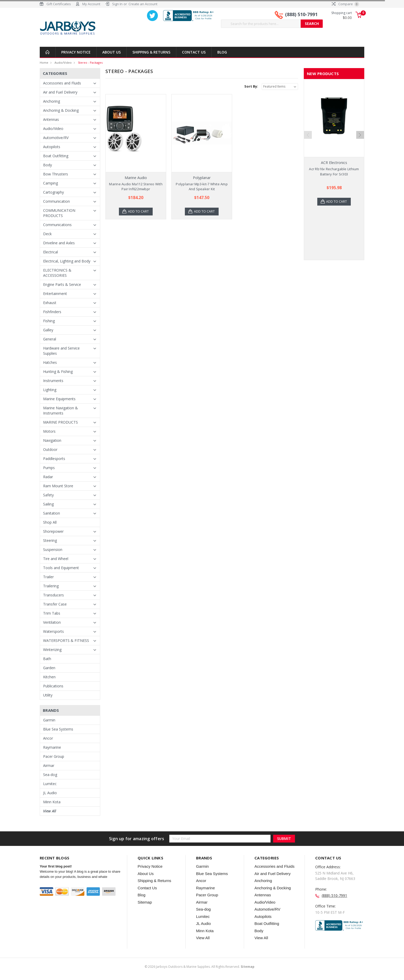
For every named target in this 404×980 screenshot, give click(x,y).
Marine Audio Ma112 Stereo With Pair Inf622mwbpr (136, 187)
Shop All (50, 522)
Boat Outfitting (56, 156)
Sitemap (145, 902)
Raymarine (52, 747)
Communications (57, 225)
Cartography (53, 192)
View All (50, 811)
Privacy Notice (76, 52)
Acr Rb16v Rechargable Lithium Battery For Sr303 (334, 172)
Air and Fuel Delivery (60, 92)
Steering (50, 540)
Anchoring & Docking (61, 110)
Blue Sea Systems (58, 729)
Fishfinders (52, 312)
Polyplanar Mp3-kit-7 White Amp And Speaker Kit (202, 187)
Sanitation (52, 513)
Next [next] (360, 135)
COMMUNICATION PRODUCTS (59, 213)
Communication (56, 201)
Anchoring (52, 101)
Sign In (117, 4)
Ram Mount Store (58, 486)
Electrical (50, 252)
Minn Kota (52, 802)
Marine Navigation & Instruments (60, 410)
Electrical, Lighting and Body (67, 261)
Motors (49, 431)
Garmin (49, 720)
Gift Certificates (59, 4)
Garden (49, 668)
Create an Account (143, 4)
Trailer (48, 577)
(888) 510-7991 (301, 15)
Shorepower (53, 531)
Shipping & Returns (151, 52)
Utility (48, 695)
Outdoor (50, 449)
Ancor (48, 738)
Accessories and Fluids (62, 83)
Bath (47, 659)
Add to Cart (139, 212)
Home (44, 63)
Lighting (50, 390)
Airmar (49, 765)
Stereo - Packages (90, 63)
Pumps (49, 468)
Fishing (49, 321)
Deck (47, 234)
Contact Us (194, 52)
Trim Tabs (52, 613)
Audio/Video (63, 63)
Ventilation (52, 622)
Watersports (53, 631)
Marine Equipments (59, 399)
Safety (48, 495)
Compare (345, 4)
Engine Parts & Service (62, 284)
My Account (91, 4)
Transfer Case (55, 604)
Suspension (53, 550)
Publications (53, 686)
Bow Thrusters (56, 174)
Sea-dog (50, 775)
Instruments (53, 381)
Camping (50, 183)
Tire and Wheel (56, 559)
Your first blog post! (56, 866)
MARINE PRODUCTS (60, 422)
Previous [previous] (308, 135)
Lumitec (50, 784)
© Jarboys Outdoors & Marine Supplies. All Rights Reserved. (200, 967)
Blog (222, 52)
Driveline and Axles (59, 243)
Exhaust (50, 303)
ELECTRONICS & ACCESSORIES (57, 273)
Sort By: (251, 86)
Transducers (53, 595)
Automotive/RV (56, 138)
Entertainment (55, 294)
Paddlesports (54, 459)
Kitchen (49, 677)
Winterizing (52, 650)
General (50, 339)
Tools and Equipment (61, 568)
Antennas (51, 119)
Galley (48, 330)
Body (48, 165)
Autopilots (52, 147)
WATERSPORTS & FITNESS (66, 640)
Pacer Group (54, 756)
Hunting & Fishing (58, 371)
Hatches (50, 362)
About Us (112, 52)
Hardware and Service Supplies (61, 351)
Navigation (52, 440)
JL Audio (50, 793)
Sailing (48, 504)
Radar (48, 477)
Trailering (51, 586)
